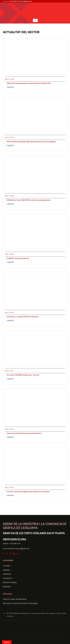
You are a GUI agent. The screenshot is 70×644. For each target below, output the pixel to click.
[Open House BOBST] (35, 391)
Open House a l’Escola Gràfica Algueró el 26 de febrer (24, 433)
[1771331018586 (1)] (35, 216)
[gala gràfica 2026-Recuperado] (35, 100)
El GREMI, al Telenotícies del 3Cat (18, 258)
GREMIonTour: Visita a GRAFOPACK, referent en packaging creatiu (29, 200)
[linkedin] (18, 554)
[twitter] (7, 554)
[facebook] (4, 554)
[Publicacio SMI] (35, 41)
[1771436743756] (35, 158)
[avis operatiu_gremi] (35, 275)
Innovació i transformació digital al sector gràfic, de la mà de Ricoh (28, 492)
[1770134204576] (35, 450)
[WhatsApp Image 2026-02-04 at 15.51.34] (35, 333)
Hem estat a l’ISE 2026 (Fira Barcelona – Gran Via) (23, 375)
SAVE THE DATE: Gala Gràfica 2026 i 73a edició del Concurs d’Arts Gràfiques (31, 142)
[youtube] (14, 554)
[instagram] (11, 554)
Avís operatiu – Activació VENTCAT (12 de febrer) (23, 317)
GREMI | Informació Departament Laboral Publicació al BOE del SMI (29, 83)
